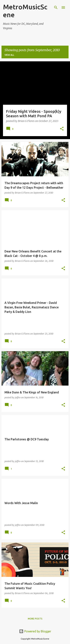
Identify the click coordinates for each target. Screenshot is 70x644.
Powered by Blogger (35, 631)
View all (9, 55)
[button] (62, 129)
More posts (35, 619)
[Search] (56, 7)
